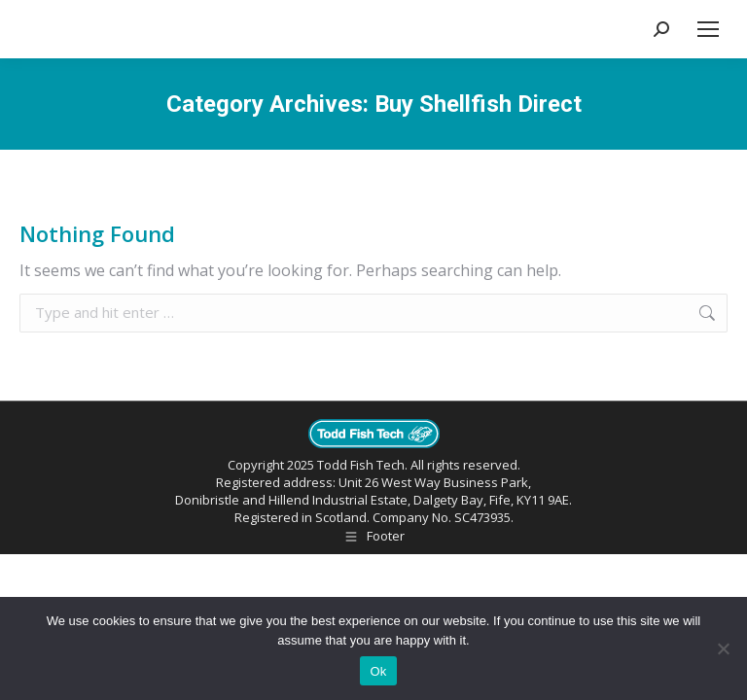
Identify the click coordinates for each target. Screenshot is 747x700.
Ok (378, 671)
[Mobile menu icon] (708, 29)
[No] (723, 648)
